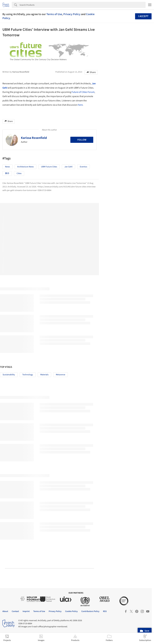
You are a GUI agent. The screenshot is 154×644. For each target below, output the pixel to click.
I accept (143, 16)
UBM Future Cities (49, 167)
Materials (44, 375)
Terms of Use (54, 14)
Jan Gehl (68, 167)
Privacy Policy (72, 14)
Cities (19, 173)
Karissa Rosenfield (34, 138)
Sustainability (9, 375)
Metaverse (61, 375)
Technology (28, 375)
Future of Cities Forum (83, 92)
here (80, 105)
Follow (82, 140)
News (7, 167)
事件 (7, 173)
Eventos (83, 167)
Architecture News (25, 167)
